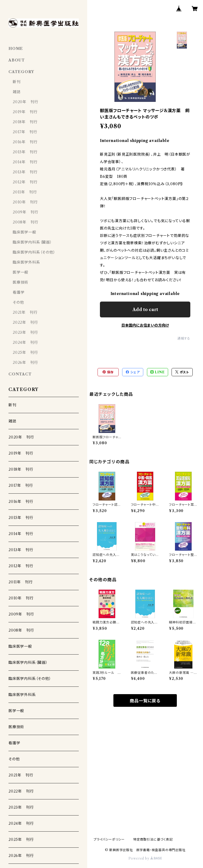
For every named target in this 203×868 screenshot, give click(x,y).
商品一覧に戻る (145, 701)
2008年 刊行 (25, 222)
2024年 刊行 (25, 342)
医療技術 (20, 282)
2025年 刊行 (25, 352)
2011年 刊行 (25, 192)
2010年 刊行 (25, 202)
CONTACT (20, 374)
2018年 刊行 (25, 122)
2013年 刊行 (25, 172)
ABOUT (17, 60)
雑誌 (17, 92)
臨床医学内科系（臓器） (32, 242)
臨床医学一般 (24, 232)
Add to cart (145, 309)
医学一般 (20, 272)
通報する (184, 338)
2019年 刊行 (25, 112)
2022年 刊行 (25, 322)
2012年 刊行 (25, 182)
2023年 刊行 (25, 332)
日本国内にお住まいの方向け (145, 325)
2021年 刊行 (25, 312)
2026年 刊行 (25, 363)
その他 (18, 302)
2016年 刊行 (25, 142)
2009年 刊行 (25, 212)
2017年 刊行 (25, 132)
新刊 (17, 82)
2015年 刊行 (25, 152)
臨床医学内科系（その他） (34, 252)
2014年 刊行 (25, 162)
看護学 (19, 292)
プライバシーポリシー (109, 839)
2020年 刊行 (25, 102)
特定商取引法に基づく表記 (153, 839)
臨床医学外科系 (26, 262)
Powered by (145, 858)
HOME (16, 49)
